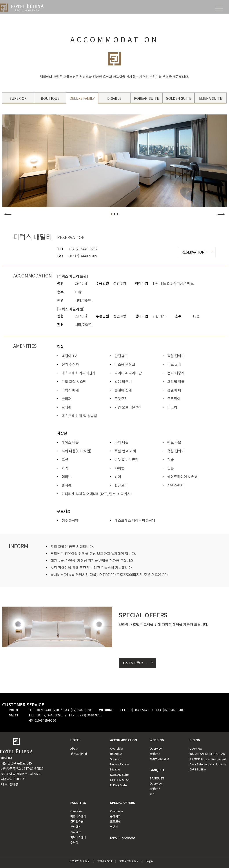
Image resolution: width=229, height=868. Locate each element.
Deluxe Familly (119, 764)
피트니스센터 (78, 837)
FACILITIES (78, 803)
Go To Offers (133, 663)
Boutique (116, 754)
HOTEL (75, 740)
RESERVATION (193, 252)
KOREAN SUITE (146, 98)
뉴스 (152, 794)
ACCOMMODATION (124, 740)
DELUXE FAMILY (82, 98)
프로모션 (115, 821)
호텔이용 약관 (105, 861)
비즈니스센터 (78, 816)
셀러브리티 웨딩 (159, 759)
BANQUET (157, 770)
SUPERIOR (18, 98)
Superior (116, 759)
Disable (115, 769)
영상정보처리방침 (129, 861)
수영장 (74, 842)
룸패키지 (115, 816)
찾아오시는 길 (79, 754)
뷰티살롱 (76, 827)
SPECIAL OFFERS (123, 803)
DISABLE (114, 98)
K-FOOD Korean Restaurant (208, 759)
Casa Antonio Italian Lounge (208, 764)
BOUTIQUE (50, 98)
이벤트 (114, 827)
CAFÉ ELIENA (198, 769)
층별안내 (155, 754)
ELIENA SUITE (211, 98)
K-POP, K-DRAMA (123, 837)
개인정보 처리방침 (80, 861)
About (74, 748)
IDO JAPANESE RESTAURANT (208, 754)
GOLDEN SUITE (179, 98)
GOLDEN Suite (120, 780)
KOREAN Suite (119, 775)
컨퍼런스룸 (77, 821)
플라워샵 (76, 832)
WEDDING (157, 740)
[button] (111, 214)
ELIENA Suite (118, 785)
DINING (195, 740)
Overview (116, 748)
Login (149, 861)
